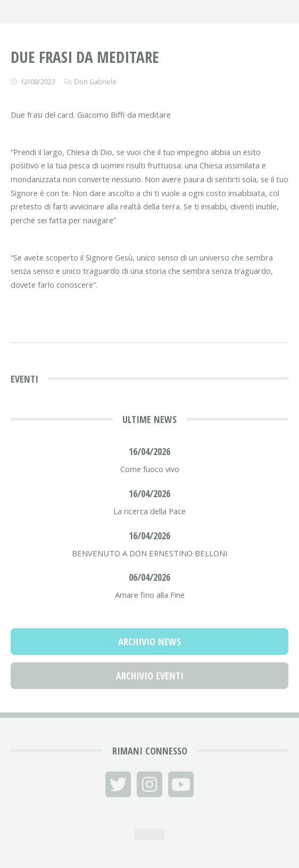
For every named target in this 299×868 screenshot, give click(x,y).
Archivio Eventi (150, 675)
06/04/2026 (149, 577)
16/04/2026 (149, 451)
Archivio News (149, 641)
